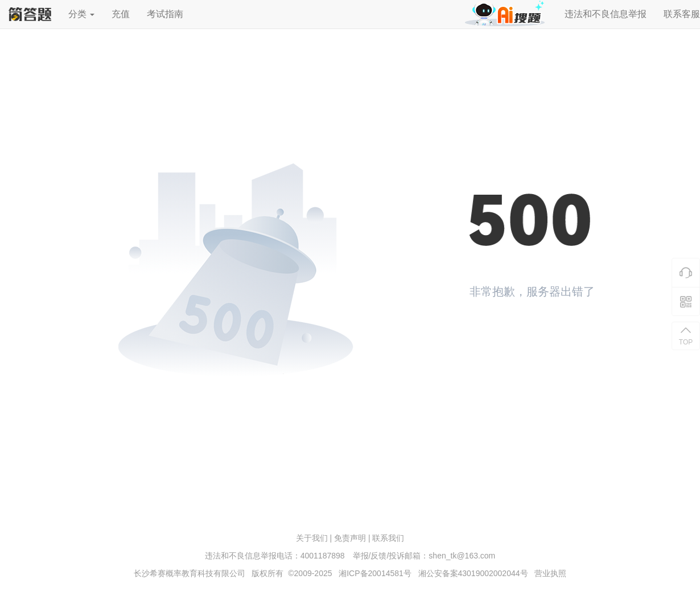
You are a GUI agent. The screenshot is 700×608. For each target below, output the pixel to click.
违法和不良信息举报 (606, 14)
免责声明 (350, 538)
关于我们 (312, 538)
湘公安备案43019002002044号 (473, 573)
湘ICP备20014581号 (375, 573)
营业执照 (550, 573)
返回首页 (509, 333)
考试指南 (165, 14)
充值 (121, 14)
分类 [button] (81, 14)
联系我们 (388, 538)
